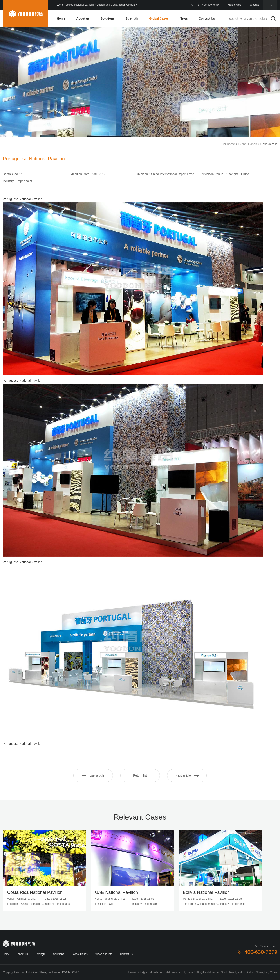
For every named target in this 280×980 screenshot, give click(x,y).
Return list (140, 775)
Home (61, 18)
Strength (132, 18)
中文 (270, 5)
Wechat (254, 5)
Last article (93, 775)
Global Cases (159, 18)
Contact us (126, 954)
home (231, 144)
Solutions (108, 18)
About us (83, 18)
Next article (187, 775)
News (184, 18)
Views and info (104, 954)
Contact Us (207, 18)
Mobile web (234, 5)
